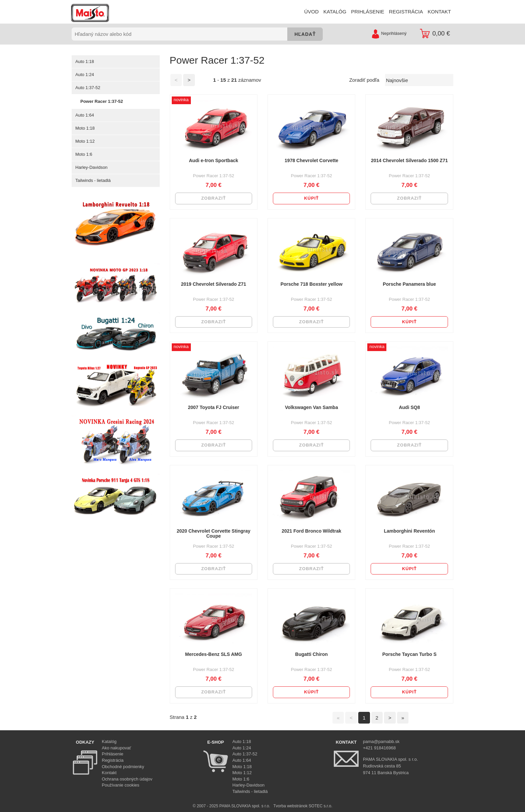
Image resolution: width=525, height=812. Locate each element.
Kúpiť (311, 198)
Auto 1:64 (85, 115)
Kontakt (109, 773)
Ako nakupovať (116, 748)
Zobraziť (214, 198)
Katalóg (109, 741)
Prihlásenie (112, 754)
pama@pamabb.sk (381, 741)
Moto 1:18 (85, 128)
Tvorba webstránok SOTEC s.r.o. (303, 806)
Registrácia (113, 760)
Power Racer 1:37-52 (101, 101)
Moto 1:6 (84, 154)
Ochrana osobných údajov (127, 779)
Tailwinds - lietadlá (93, 180)
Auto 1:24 (85, 75)
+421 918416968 (379, 748)
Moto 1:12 (85, 141)
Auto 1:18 (85, 61)
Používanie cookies (121, 785)
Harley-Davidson (91, 167)
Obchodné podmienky (123, 767)
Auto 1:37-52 (88, 88)
